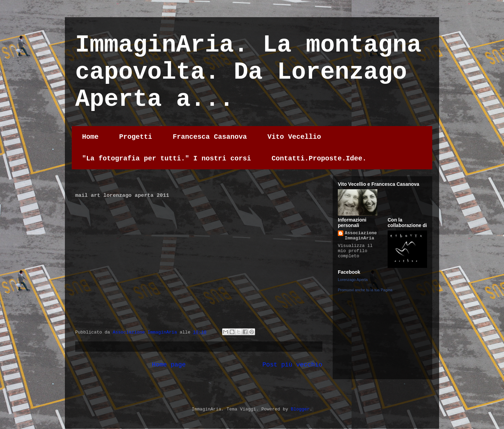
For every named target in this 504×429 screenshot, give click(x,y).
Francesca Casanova (210, 137)
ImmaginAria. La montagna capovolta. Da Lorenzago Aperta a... (248, 72)
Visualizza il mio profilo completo (355, 251)
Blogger (300, 409)
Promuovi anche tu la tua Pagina (365, 290)
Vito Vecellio (294, 137)
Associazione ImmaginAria (361, 236)
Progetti (136, 137)
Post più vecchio (292, 365)
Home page (169, 365)
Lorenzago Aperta (353, 280)
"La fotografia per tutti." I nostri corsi (167, 159)
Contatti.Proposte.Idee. (319, 159)
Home (90, 137)
